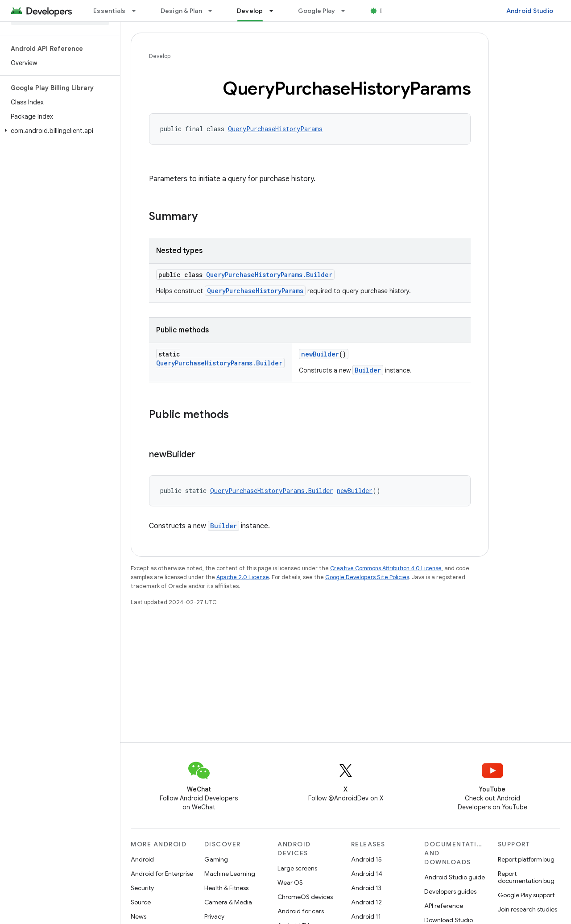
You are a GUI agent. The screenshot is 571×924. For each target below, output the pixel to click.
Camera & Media (228, 902)
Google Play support (526, 895)
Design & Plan (181, 11)
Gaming (216, 859)
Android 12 (366, 902)
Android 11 (366, 916)
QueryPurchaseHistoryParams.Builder (269, 275)
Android (142, 859)
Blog (387, 11)
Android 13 (366, 888)
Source (141, 902)
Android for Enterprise (162, 874)
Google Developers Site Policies (367, 577)
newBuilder (320, 354)
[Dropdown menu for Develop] (275, 11)
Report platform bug (526, 859)
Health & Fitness (226, 888)
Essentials (110, 11)
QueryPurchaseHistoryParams (275, 129)
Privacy (214, 916)
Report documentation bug (526, 877)
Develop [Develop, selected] (250, 11)
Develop (160, 56)
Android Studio (530, 11)
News (139, 916)
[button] (58, 131)
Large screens (297, 868)
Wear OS (290, 883)
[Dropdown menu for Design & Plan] (214, 11)
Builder (368, 370)
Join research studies (528, 909)
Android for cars (301, 911)
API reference (444, 906)
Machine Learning (230, 874)
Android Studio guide (455, 877)
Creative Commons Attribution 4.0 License (386, 568)
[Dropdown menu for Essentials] (138, 11)
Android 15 (366, 859)
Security (142, 888)
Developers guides (450, 891)
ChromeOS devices (305, 897)
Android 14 (367, 874)
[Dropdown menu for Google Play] (347, 11)
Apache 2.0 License (243, 577)
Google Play (317, 11)
